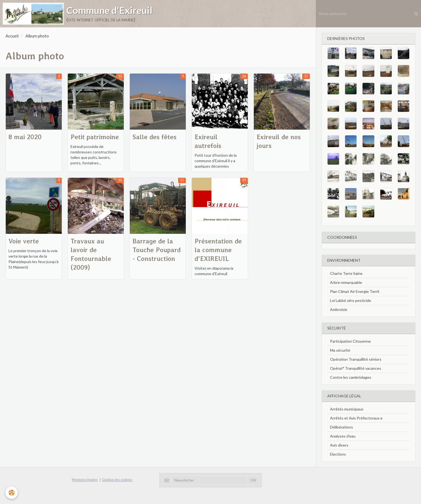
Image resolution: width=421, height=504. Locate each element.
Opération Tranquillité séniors (356, 359)
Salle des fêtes (154, 137)
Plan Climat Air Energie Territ (355, 291)
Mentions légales (85, 480)
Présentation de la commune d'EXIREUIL (218, 250)
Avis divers (339, 445)
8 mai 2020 (25, 137)
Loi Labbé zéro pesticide (351, 300)
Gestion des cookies (117, 480)
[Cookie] (12, 493)
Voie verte (24, 241)
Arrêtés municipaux (347, 409)
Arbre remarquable (346, 282)
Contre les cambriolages (351, 377)
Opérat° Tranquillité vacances (356, 368)
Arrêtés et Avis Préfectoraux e (356, 418)
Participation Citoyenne (350, 341)
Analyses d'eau (343, 436)
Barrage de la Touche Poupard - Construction (157, 250)
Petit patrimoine (95, 137)
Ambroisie (339, 309)
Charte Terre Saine (346, 273)
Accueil (12, 36)
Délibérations (341, 427)
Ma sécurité (340, 350)
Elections (338, 454)
